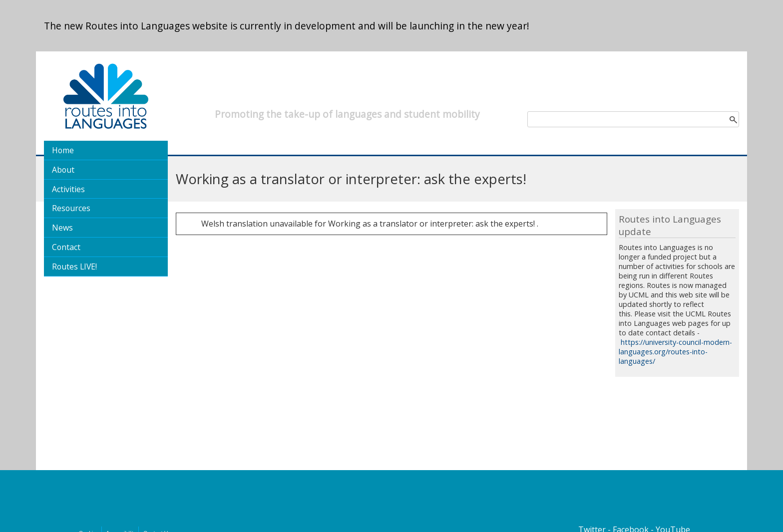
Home (63, 150)
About (63, 170)
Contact (66, 247)
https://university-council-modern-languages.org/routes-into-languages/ (675, 352)
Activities (68, 189)
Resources (71, 208)
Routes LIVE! (74, 266)
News (62, 228)
